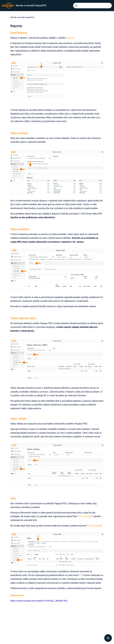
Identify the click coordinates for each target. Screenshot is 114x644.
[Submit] (76, 6)
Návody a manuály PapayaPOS (31, 5)
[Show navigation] (108, 638)
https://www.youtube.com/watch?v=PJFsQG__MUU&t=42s (39, 601)
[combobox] (92, 6)
